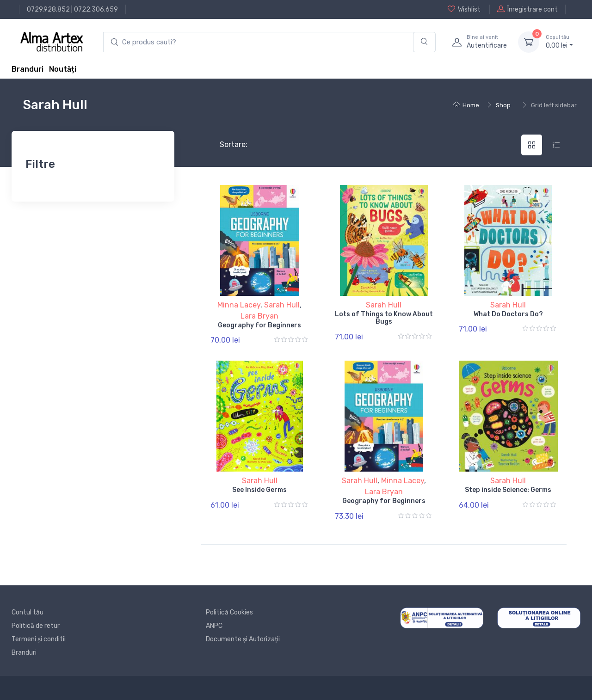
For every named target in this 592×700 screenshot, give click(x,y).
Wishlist (464, 9)
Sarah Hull (282, 305)
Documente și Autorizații (243, 639)
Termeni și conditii (39, 639)
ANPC (214, 626)
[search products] (258, 42)
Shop (503, 105)
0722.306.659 (96, 9)
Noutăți (63, 69)
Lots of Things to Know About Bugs (384, 318)
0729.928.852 (48, 9)
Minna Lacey (239, 305)
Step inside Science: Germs (508, 490)
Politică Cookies (229, 612)
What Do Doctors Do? (508, 314)
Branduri (28, 69)
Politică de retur (36, 626)
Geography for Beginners (259, 325)
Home (466, 105)
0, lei (559, 42)
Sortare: (226, 144)
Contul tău (28, 612)
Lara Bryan (259, 316)
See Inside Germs (259, 490)
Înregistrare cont (527, 9)
